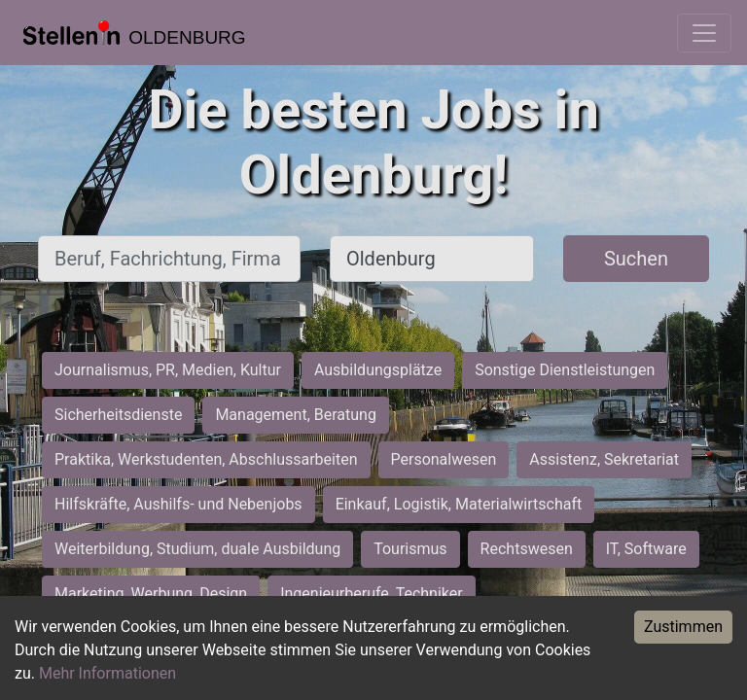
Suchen (636, 259)
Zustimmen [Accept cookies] (683, 627)
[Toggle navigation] (704, 33)
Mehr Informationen (107, 673)
